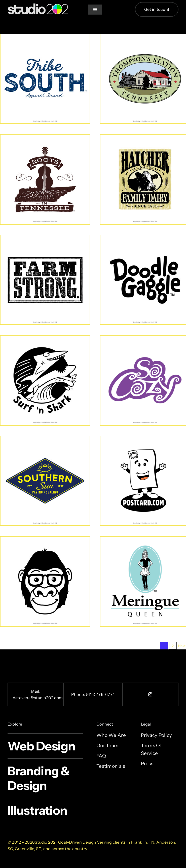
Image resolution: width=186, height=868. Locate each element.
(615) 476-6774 (100, 694)
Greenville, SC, (29, 849)
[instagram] (151, 694)
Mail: (36, 691)
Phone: (79, 694)
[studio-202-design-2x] (38, 6)
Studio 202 (45, 842)
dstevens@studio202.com (38, 698)
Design (89, 842)
